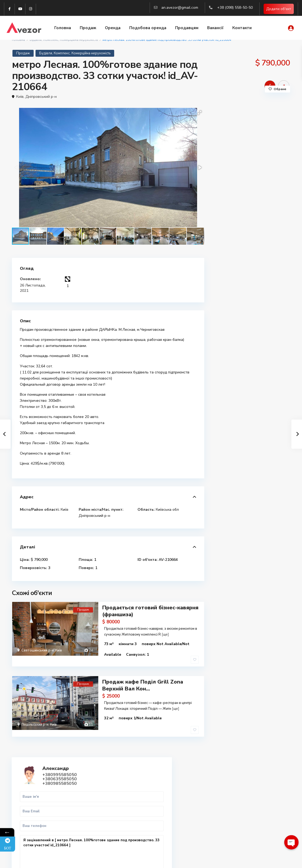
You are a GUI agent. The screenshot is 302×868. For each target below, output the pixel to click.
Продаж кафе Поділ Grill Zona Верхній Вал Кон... (143, 677)
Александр (256, 119)
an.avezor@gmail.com (180, 8)
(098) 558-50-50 (104, 800)
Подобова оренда (148, 28)
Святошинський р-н (38, 650)
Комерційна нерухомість (91, 53)
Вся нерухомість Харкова (249, 814)
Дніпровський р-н (41, 97)
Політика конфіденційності (268, 860)
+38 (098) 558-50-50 (235, 8)
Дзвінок (235, 266)
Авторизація (101, 832)
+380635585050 (243, 142)
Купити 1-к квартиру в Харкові (254, 784)
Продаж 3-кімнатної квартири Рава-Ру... (264, 344)
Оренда (113, 28)
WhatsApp (267, 266)
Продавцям (187, 28)
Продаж (88, 28)
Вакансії (215, 28)
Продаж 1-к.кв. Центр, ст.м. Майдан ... (263, 318)
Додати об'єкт (279, 9)
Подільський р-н (35, 716)
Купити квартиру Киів (246, 808)
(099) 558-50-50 (104, 808)
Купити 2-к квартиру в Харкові (254, 790)
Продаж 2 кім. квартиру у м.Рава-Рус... (262, 399)
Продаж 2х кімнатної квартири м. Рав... (260, 373)
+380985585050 (243, 146)
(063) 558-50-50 (104, 816)
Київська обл (167, 509)
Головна (63, 28)
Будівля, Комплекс (54, 53)
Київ (20, 97)
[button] (199, 113)
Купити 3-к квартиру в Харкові (254, 796)
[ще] (165, 634)
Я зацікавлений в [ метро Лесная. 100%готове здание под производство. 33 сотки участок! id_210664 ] (251, 217)
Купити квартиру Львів (247, 802)
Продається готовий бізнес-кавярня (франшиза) (150, 611)
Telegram (28, 785)
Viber (25, 791)
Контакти (242, 28)
